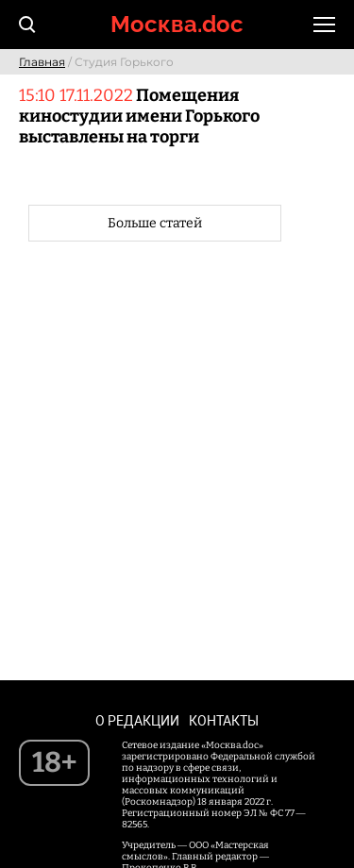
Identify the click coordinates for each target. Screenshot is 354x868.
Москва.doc (177, 24)
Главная (42, 62)
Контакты (224, 721)
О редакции (137, 721)
